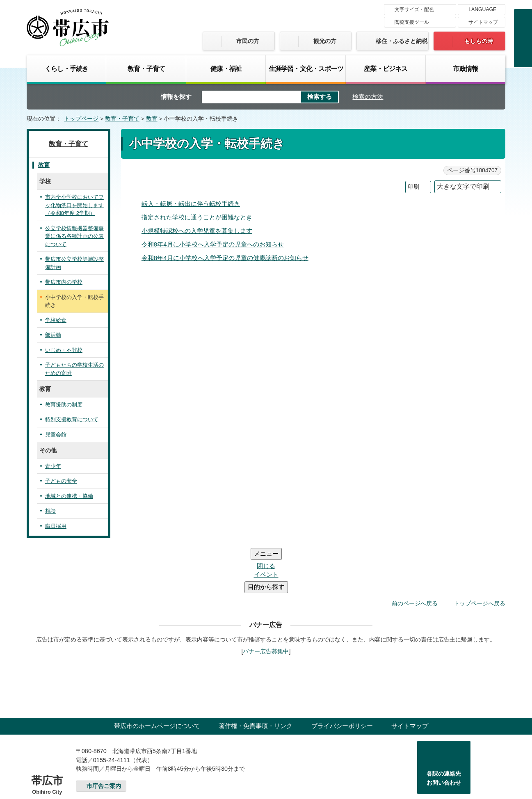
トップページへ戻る (479, 554)
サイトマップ (483, 22)
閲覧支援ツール (412, 22)
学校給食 (56, 320)
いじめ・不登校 (64, 350)
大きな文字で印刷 (463, 186)
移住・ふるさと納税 (402, 41)
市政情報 (465, 68)
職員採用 (56, 526)
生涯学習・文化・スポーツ (306, 68)
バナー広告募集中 (266, 602)
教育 (152, 119)
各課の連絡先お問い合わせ (444, 729)
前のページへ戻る (415, 554)
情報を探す (176, 97)
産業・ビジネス (386, 68)
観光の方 (325, 41)
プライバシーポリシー (342, 677)
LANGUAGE (482, 9)
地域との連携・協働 (69, 496)
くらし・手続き (66, 68)
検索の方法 (368, 97)
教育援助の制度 (64, 405)
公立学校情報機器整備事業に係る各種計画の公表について (74, 236)
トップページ (81, 119)
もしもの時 (479, 41)
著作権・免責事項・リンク (256, 677)
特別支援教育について (72, 419)
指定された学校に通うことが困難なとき (197, 217)
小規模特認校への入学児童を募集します (197, 231)
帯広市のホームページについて (157, 677)
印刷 (413, 187)
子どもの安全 (61, 481)
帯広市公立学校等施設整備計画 (74, 263)
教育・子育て (146, 68)
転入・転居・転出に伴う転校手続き (191, 204)
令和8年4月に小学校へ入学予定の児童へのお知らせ (213, 244)
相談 (50, 511)
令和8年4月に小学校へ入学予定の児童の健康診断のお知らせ (225, 258)
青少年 (53, 466)
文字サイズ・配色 (414, 9)
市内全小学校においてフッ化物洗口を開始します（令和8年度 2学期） (74, 205)
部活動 (53, 335)
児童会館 (56, 435)
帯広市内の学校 (64, 282)
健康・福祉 (226, 68)
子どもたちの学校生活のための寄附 (74, 369)
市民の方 (248, 41)
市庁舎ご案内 (104, 737)
